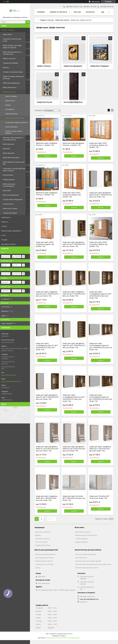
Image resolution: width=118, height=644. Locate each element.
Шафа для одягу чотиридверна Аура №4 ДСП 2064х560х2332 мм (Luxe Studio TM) (74, 398)
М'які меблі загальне (83, 532)
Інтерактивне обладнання (13, 199)
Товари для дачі (9, 179)
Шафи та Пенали (44, 66)
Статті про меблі (41, 542)
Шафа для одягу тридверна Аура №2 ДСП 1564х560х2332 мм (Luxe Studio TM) (47, 294)
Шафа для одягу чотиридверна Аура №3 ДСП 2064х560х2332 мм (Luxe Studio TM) (47, 346)
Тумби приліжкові (11, 114)
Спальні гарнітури (11, 127)
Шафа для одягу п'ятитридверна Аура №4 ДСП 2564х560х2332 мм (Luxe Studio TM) (101, 398)
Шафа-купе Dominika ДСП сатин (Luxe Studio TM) (99, 497)
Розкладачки (10, 109)
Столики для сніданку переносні (16, 122)
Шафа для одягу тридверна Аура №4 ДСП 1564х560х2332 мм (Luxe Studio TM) (74, 294)
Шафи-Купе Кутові (44, 102)
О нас (3, 235)
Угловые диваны (82, 539)
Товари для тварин (10, 213)
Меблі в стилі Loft (9, 58)
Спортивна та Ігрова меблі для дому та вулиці (14, 170)
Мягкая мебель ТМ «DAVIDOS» (86, 535)
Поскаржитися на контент (54, 638)
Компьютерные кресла (44, 561)
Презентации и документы (11, 231)
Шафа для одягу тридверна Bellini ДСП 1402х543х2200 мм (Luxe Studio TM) (47, 498)
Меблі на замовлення (11, 195)
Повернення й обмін (43, 545)
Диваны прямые (81, 542)
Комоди (8, 105)
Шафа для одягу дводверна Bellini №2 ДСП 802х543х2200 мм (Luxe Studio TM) (74, 449)
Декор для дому (9, 153)
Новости (4, 222)
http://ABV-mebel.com (9, 375)
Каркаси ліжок (10, 101)
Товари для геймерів (10, 63)
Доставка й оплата (42, 539)
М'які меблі (7, 191)
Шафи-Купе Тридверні (100, 66)
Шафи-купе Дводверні (73, 66)
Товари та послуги (58, 12)
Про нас (77, 12)
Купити (47, 156)
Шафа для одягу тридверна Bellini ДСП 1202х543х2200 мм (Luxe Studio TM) (100, 449)
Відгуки (38, 535)
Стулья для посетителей (44, 564)
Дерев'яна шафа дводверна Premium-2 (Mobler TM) (73, 144)
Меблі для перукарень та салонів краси (12, 53)
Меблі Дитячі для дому (11, 157)
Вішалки (6, 67)
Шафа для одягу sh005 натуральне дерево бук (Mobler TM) (98, 244)
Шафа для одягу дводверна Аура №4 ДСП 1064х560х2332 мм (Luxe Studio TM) (74, 244)
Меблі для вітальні (10, 87)
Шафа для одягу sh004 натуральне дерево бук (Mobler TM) (45, 244)
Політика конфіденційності (72, 638)
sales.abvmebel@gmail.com (11, 381)
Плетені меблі (8, 175)
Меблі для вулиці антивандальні (9, 185)
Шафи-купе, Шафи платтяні (15, 118)
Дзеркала (6, 149)
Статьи (4, 226)
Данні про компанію (43, 532)
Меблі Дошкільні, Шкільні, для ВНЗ (14, 163)
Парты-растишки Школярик (86, 554)
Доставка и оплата (8, 244)
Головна (41, 12)
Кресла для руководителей (45, 554)
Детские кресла (81, 558)
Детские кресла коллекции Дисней (88, 561)
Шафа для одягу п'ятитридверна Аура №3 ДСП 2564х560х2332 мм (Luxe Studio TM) (101, 346)
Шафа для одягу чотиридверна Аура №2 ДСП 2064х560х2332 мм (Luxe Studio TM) (100, 295)
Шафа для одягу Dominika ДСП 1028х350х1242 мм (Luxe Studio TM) (74, 498)
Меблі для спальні (9, 92)
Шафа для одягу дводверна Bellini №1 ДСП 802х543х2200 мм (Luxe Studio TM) (47, 449)
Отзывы (4, 240)
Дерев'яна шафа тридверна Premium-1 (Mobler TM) (47, 144)
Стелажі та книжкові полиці (13, 72)
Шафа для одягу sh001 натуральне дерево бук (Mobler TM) (98, 145)
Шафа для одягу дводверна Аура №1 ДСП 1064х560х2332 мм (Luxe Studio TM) (47, 397)
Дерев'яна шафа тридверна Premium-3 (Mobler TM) (47, 194)
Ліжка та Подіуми (11, 96)
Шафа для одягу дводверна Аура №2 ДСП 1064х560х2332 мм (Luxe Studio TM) (74, 345)
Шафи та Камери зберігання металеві (13, 77)
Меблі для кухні (8, 144)
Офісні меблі (7, 34)
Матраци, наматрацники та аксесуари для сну (13, 139)
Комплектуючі (8, 204)
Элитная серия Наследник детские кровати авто (93, 564)
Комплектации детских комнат (87, 568)
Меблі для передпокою (11, 83)
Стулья (38, 568)
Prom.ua (70, 634)
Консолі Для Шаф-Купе (73, 102)
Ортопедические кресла (44, 558)
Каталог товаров (8, 30)
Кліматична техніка (10, 208)
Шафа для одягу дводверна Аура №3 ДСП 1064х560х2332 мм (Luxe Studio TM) (101, 195)
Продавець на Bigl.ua (59, 636)
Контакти (90, 12)
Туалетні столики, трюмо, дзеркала (14, 132)
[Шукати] (28, 22)
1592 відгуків (96, 2)
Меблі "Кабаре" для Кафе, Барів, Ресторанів (12, 46)
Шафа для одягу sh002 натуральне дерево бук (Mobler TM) (72, 195)
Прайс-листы (6, 217)
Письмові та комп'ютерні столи (12, 40)
